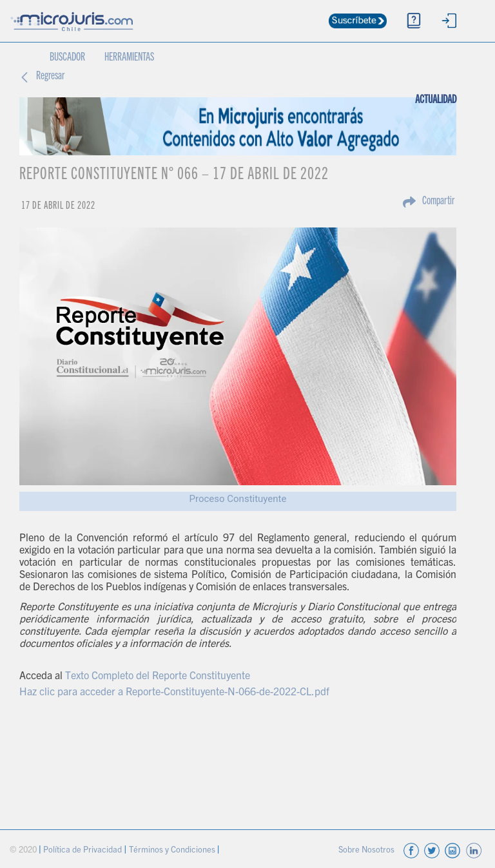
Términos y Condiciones (173, 851)
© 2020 (24, 851)
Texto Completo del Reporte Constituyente (158, 677)
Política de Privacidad (83, 851)
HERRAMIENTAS (129, 58)
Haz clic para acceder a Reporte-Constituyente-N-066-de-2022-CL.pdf (174, 693)
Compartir (438, 202)
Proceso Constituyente (238, 499)
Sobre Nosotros (367, 851)
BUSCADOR (67, 58)
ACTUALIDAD (441, 93)
